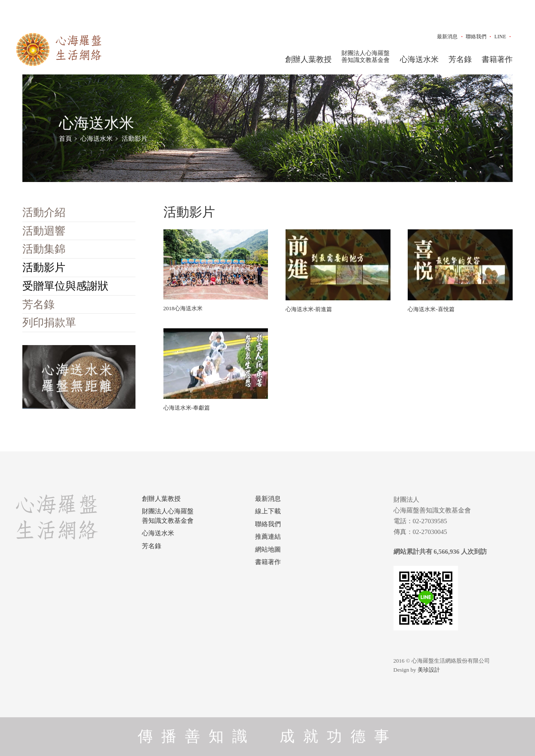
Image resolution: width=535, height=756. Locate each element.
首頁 (65, 139)
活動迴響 (44, 231)
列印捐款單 (49, 322)
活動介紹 (44, 212)
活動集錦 (44, 249)
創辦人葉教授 (308, 59)
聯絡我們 (476, 37)
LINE (500, 37)
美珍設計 (429, 670)
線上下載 (268, 511)
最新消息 (447, 37)
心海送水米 (419, 59)
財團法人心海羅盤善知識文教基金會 (366, 57)
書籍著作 (497, 59)
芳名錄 (460, 59)
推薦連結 (268, 537)
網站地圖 (268, 549)
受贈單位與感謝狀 (65, 286)
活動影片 (135, 139)
